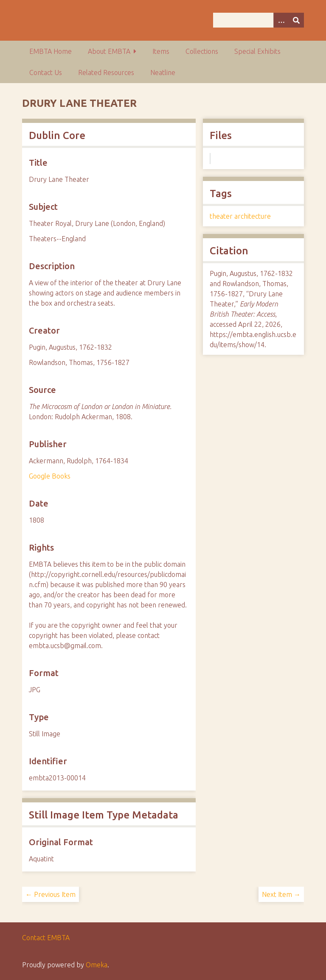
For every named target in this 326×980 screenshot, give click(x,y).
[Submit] (296, 20)
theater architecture (240, 216)
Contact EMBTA (46, 938)
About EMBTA (109, 51)
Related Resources (106, 72)
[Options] (281, 20)
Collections (202, 51)
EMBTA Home (51, 51)
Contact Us (46, 72)
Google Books (50, 476)
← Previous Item (51, 894)
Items (161, 51)
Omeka (97, 965)
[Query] (259, 20)
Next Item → (281, 894)
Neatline (163, 72)
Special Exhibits (257, 51)
